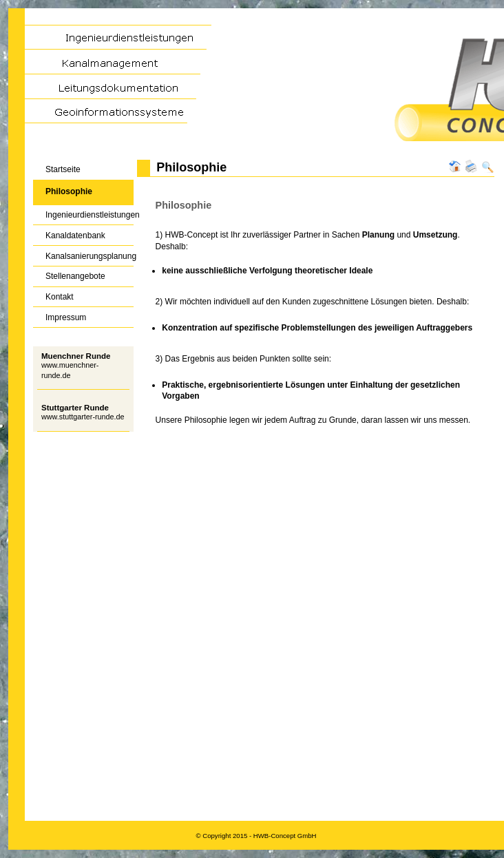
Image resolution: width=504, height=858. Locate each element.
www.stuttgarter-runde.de (83, 417)
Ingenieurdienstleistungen (83, 212)
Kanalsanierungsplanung (83, 253)
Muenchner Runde (76, 356)
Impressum (60, 314)
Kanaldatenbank (69, 232)
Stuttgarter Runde (75, 408)
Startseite (57, 167)
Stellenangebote (69, 274)
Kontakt (53, 294)
